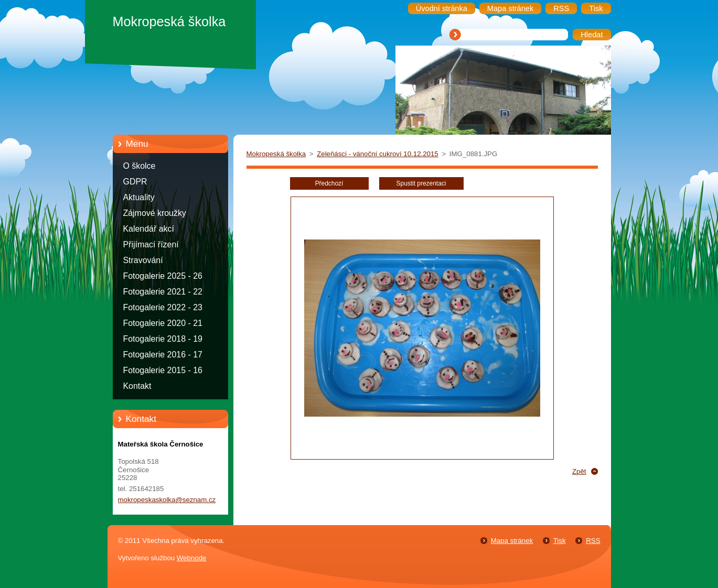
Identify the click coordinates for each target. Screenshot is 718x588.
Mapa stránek (512, 541)
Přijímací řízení (151, 244)
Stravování (143, 260)
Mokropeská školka (276, 154)
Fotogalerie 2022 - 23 (163, 307)
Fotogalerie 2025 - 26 (163, 276)
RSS (593, 541)
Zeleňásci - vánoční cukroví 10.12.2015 (378, 154)
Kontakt (137, 386)
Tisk (560, 541)
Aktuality (139, 197)
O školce (140, 166)
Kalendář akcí (149, 229)
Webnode (192, 558)
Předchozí (329, 183)
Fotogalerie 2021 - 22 (163, 292)
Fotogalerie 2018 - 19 (163, 339)
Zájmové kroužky (155, 213)
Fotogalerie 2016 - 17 (163, 355)
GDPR (135, 182)
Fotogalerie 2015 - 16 (163, 370)
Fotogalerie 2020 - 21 (163, 323)
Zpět (579, 471)
